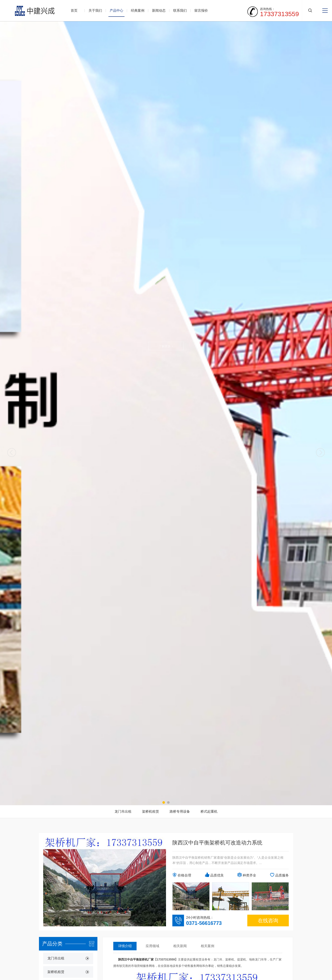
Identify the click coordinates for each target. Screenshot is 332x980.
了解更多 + (166, 346)
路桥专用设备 (180, 811)
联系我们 (180, 10)
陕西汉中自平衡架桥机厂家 (136, 959)
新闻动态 (159, 10)
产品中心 (116, 10)
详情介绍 (125, 946)
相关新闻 (180, 946)
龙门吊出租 (123, 811)
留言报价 (201, 10)
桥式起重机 (209, 811)
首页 (74, 10)
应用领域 (152, 946)
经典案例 (138, 10)
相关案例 (207, 946)
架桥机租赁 (151, 811)
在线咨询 (268, 920)
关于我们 (95, 10)
